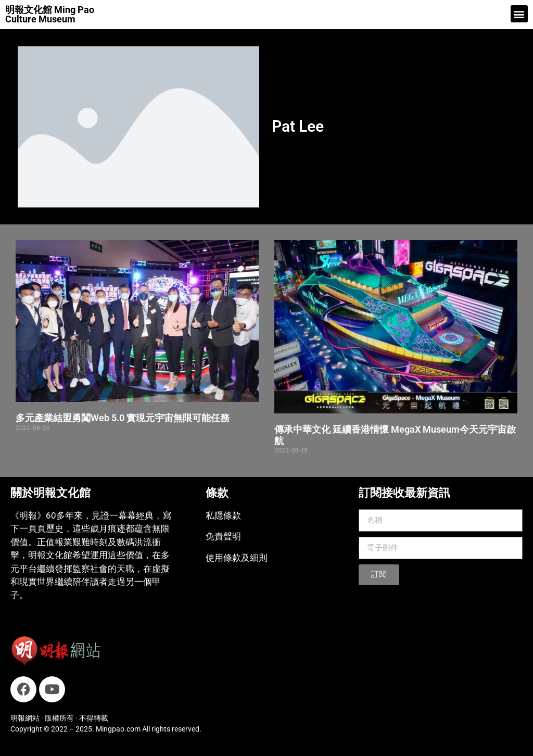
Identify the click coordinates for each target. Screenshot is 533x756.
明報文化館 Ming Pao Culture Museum (50, 14)
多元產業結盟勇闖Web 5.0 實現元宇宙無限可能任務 (123, 418)
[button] (519, 14)
